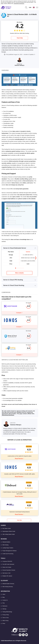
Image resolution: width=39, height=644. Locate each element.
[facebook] (20, 635)
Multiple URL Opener (7, 576)
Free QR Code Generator (8, 564)
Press (4, 623)
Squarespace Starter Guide (9, 531)
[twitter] (23, 635)
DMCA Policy (5, 621)
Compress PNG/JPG (7, 561)
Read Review (19, 459)
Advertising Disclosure (19, 3)
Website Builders (6, 542)
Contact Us (5, 600)
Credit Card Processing (8, 554)
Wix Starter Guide (7, 528)
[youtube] (27, 635)
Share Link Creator (7, 567)
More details (19, 273)
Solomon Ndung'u (19, 65)
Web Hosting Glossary (8, 587)
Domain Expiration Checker (9, 570)
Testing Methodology (7, 612)
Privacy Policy (6, 615)
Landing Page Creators (8, 548)
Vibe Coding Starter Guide (9, 534)
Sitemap (4, 609)
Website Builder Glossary (8, 584)
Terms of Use (6, 618)
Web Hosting (5, 545)
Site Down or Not (6, 573)
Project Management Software (9, 551)
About (4, 594)
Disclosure (5, 606)
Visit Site (20, 38)
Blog (3, 597)
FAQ (3, 603)
